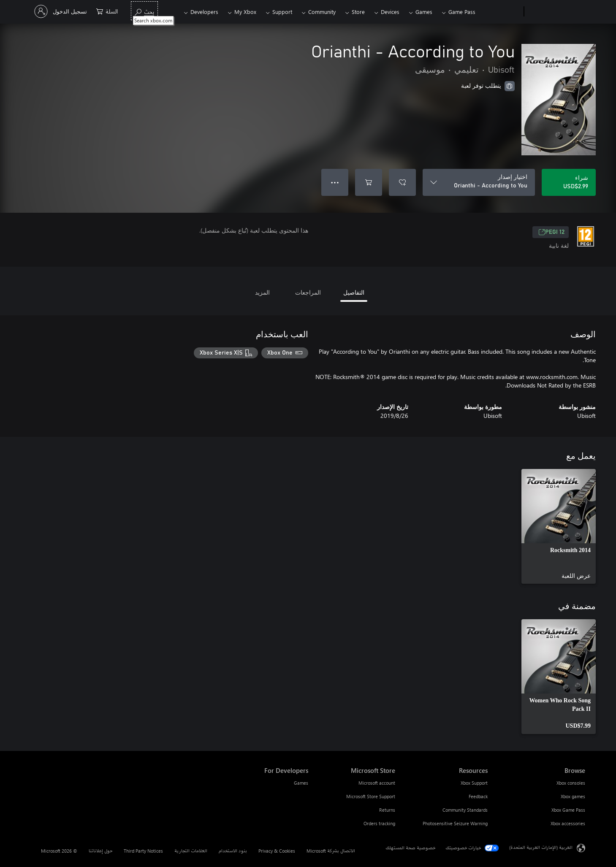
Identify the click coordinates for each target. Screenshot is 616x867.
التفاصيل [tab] (354, 292)
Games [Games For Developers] (301, 783)
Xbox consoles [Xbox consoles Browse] (571, 783)
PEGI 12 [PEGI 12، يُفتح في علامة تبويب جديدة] (551, 232)
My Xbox (245, 12)
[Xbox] (501, 12)
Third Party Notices (143, 851)
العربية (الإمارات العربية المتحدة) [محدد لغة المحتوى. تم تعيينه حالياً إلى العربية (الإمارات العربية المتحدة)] (541, 847)
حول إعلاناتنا (100, 851)
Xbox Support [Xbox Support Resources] (474, 783)
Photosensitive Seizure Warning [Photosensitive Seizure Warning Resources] (455, 823)
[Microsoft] (556, 12)
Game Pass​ (462, 12)
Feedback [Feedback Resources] (478, 796)
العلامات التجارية (191, 851)
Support (282, 12)
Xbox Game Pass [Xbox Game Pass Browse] (568, 810)
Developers (204, 12)
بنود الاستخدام (233, 851)
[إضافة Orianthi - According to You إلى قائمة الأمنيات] (402, 182)
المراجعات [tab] (308, 292)
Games (424, 12)
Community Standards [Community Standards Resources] (465, 810)
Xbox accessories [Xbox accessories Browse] (568, 823)
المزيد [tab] (262, 292)
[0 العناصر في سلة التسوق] (107, 11)
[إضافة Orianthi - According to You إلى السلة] (369, 182)
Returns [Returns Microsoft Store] (387, 810)
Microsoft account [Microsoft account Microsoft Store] (377, 783)
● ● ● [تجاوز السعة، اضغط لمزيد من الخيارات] (335, 182)
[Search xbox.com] (144, 11)
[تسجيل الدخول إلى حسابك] (61, 11)
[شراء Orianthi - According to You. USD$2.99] (569, 182)
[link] (559, 526)
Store (358, 12)
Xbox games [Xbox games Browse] (573, 796)
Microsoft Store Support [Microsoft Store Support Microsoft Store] (371, 796)
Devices (390, 12)
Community (322, 12)
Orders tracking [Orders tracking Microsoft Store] (379, 823)
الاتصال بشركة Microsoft (331, 851)
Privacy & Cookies (277, 851)
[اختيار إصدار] (479, 182)
